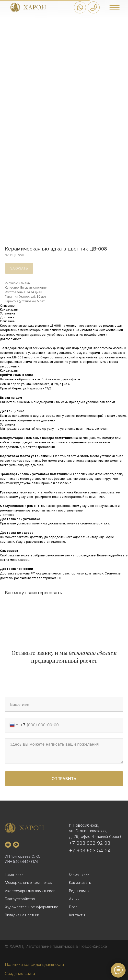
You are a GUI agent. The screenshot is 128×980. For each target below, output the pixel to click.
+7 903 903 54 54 (90, 851)
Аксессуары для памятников (30, 891)
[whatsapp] (16, 845)
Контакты (77, 915)
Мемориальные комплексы (29, 882)
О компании (79, 874)
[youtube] (8, 845)
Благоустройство (20, 899)
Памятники (14, 874)
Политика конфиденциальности (34, 964)
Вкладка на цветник (22, 915)
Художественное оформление (32, 907)
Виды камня (79, 891)
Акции (74, 899)
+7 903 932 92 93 (90, 843)
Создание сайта (20, 973)
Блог (73, 907)
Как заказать (80, 882)
